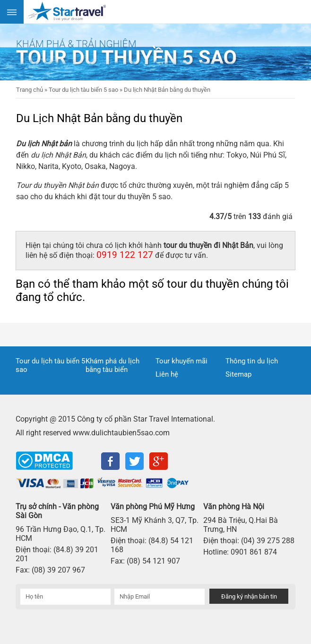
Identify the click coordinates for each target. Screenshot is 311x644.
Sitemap (238, 374)
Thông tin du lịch (252, 361)
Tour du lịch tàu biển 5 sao (50, 365)
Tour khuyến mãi (181, 361)
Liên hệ (167, 374)
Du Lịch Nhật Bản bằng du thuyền (99, 118)
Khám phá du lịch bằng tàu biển (112, 365)
